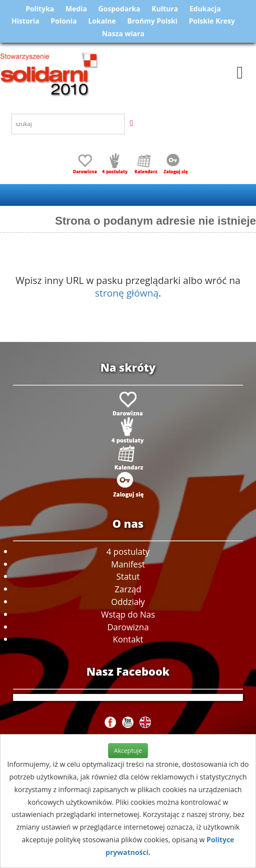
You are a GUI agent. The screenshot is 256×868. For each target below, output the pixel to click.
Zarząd (128, 589)
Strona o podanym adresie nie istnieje (155, 221)
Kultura (165, 9)
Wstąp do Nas (128, 614)
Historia (25, 21)
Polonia (64, 21)
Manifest (128, 564)
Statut (128, 576)
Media (76, 9)
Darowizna (128, 627)
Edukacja (205, 9)
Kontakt (128, 639)
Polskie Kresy (212, 21)
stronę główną (127, 293)
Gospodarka (119, 9)
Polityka (40, 9)
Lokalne (102, 21)
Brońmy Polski (152, 21)
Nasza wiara (123, 34)
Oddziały (128, 602)
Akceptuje (128, 750)
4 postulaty (128, 552)
